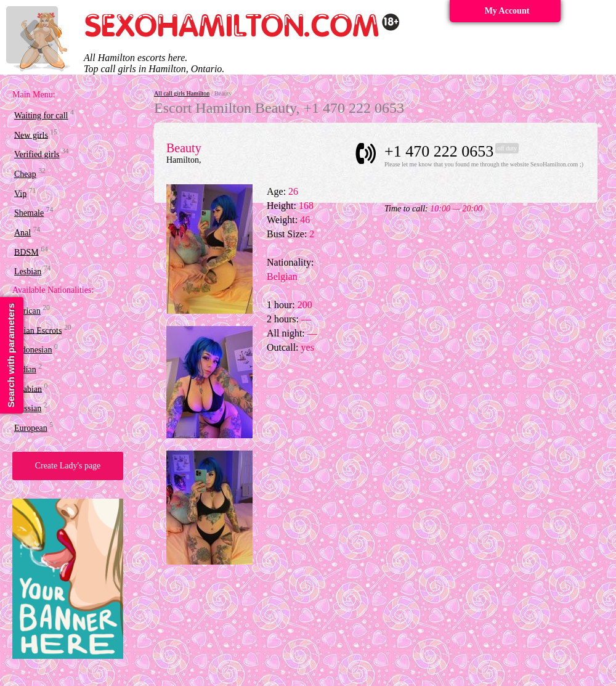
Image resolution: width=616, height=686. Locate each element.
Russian (28, 408)
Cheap (25, 174)
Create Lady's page (68, 466)
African (27, 311)
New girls (31, 135)
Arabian (28, 389)
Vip (20, 193)
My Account (507, 11)
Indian (25, 370)
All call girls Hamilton (182, 93)
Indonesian (33, 350)
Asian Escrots (38, 330)
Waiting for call (41, 116)
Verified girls (37, 154)
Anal (22, 233)
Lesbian (28, 272)
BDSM (26, 252)
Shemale (29, 213)
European (31, 428)
